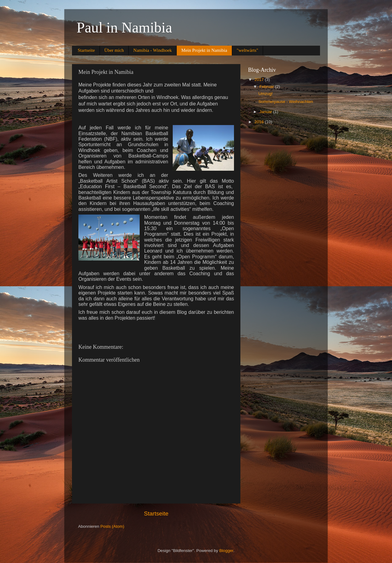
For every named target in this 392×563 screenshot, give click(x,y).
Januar (266, 112)
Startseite (86, 50)
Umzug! (266, 94)
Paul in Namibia (124, 27)
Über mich (114, 50)
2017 (260, 80)
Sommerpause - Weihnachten (286, 102)
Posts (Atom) (112, 526)
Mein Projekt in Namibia (204, 50)
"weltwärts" (248, 50)
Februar (267, 87)
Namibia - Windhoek (153, 50)
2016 (260, 122)
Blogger (226, 551)
